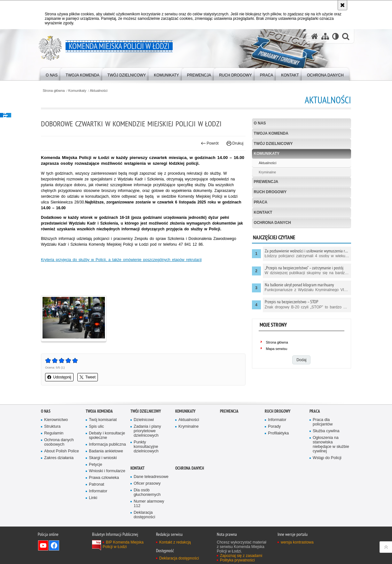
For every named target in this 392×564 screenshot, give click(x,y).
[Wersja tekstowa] (336, 36)
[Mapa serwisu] (325, 36)
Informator (98, 491)
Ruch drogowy (270, 192)
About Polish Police (62, 451)
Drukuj (235, 143)
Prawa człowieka (104, 478)
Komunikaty (77, 91)
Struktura (52, 427)
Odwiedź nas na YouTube (43, 545)
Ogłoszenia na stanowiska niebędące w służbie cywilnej (331, 445)
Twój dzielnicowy (273, 144)
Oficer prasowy (147, 484)
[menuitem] (52, 74)
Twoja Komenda (271, 133)
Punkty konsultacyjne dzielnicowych (146, 447)
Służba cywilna (326, 431)
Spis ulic (96, 427)
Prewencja (266, 182)
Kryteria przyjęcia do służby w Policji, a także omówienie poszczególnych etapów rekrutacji (121, 260)
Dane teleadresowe (151, 477)
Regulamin (54, 433)
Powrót (210, 143)
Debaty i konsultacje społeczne (107, 436)
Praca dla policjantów (323, 422)
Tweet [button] (88, 377)
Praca (261, 202)
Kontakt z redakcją (175, 542)
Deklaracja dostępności (144, 515)
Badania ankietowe (106, 451)
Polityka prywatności (237, 560)
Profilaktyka (278, 433)
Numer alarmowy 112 (149, 504)
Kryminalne (267, 172)
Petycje (95, 465)
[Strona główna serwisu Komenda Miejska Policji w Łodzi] (315, 36)
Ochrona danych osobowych (59, 442)
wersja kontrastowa (297, 542)
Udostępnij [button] (59, 377)
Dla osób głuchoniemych (147, 493)
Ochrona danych (272, 223)
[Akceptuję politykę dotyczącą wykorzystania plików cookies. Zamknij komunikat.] (342, 5)
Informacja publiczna (107, 445)
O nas (260, 123)
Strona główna (54, 91)
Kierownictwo (56, 420)
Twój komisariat (103, 420)
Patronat (97, 485)
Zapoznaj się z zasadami (241, 556)
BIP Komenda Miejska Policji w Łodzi (123, 544)
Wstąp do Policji (327, 458)
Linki (93, 498)
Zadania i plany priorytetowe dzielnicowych (147, 431)
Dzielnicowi (144, 420)
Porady (274, 427)
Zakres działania (59, 458)
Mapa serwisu (277, 349)
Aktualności (99, 91)
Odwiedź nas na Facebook (54, 545)
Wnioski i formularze (107, 471)
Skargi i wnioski (103, 458)
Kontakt (263, 212)
